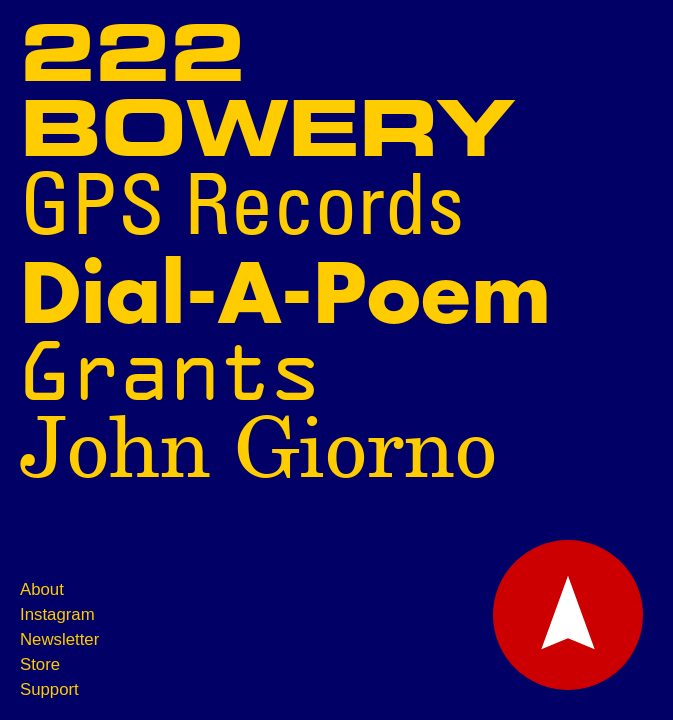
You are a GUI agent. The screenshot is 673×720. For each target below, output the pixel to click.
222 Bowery (267, 95)
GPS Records (242, 211)
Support (49, 689)
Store (40, 664)
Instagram (57, 614)
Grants (170, 371)
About (42, 589)
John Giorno (258, 451)
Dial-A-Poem (285, 296)
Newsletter (59, 639)
